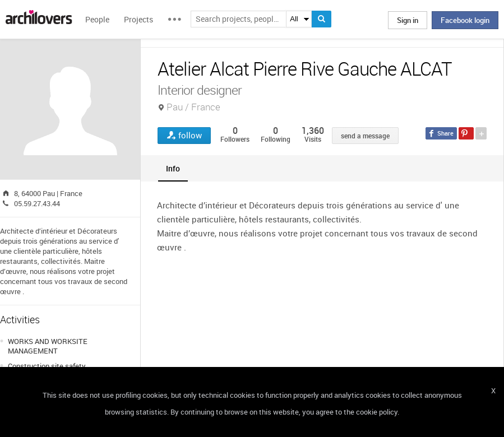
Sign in (408, 20)
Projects (138, 19)
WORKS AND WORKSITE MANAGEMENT (48, 346)
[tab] (173, 168)
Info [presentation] (173, 168)
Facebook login (465, 20)
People (97, 19)
